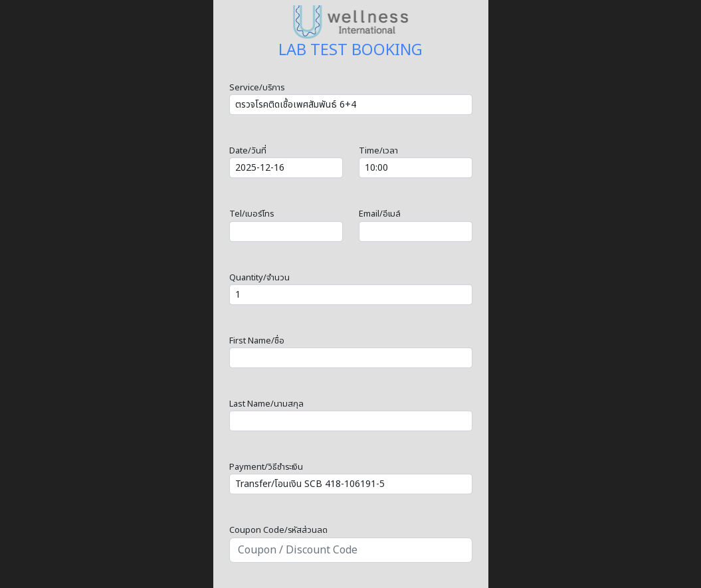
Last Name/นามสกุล (266, 404)
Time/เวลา (378, 151)
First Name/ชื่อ (257, 341)
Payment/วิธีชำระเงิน (266, 467)
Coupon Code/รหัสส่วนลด (278, 531)
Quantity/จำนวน (259, 278)
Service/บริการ (257, 88)
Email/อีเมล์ (380, 214)
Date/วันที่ (248, 151)
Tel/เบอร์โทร (251, 214)
